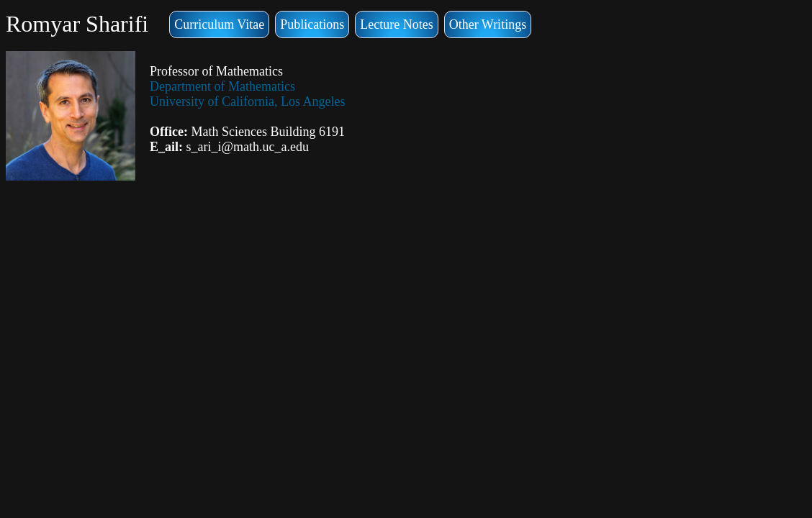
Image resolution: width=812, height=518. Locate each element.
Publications (312, 24)
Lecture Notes (396, 24)
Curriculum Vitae (219, 24)
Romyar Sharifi (77, 24)
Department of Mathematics (222, 86)
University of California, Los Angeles (247, 101)
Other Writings (488, 24)
